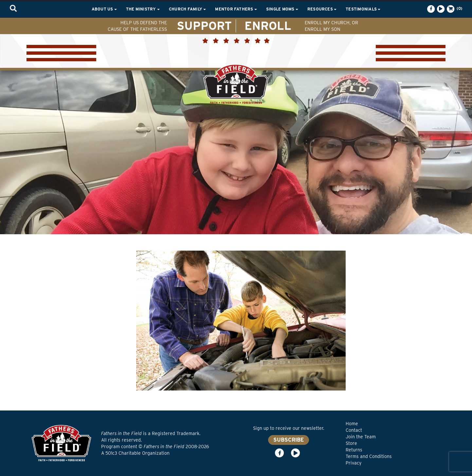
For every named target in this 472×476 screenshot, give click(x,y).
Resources (322, 9)
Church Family (187, 9)
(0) (454, 9)
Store (351, 443)
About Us (104, 9)
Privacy (354, 463)
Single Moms (282, 9)
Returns (354, 450)
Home (352, 424)
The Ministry (143, 9)
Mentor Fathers (236, 9)
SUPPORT (204, 26)
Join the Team (361, 437)
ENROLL (268, 26)
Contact (354, 430)
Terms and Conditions (369, 456)
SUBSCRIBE (289, 440)
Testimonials (363, 9)
